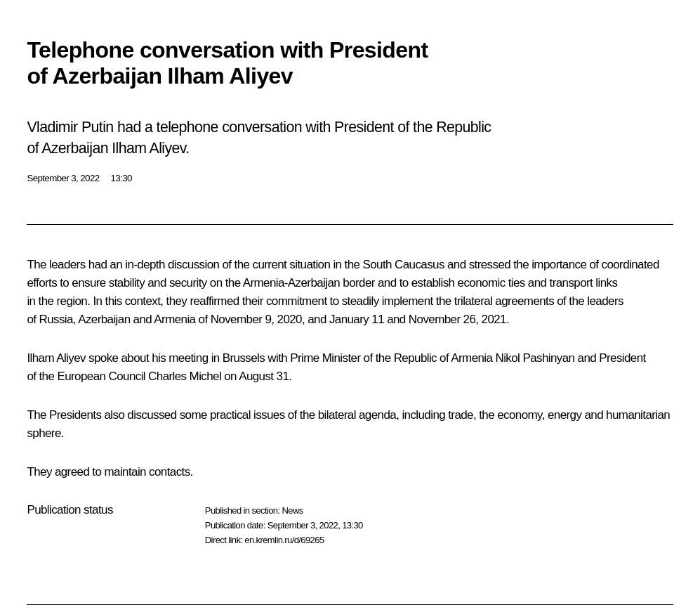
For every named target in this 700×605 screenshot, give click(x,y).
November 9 (241, 319)
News (292, 510)
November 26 (442, 319)
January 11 (357, 319)
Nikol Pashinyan (535, 358)
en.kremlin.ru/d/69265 (284, 540)
